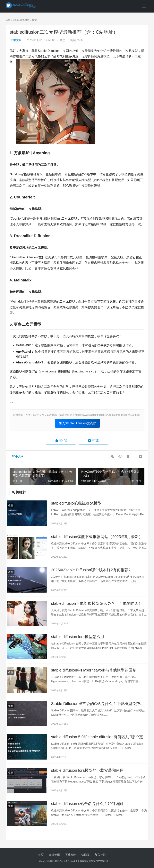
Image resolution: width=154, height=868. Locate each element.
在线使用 (54, 855)
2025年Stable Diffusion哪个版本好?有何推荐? (91, 570)
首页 (8, 20)
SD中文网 (16, 40)
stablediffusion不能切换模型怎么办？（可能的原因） (97, 603)
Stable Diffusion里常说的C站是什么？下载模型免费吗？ (95, 704)
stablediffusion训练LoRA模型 (76, 503)
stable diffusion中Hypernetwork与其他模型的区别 (94, 670)
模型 (63, 40)
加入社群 (100, 855)
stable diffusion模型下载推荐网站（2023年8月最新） (97, 537)
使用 (11, 639)
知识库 (85, 855)
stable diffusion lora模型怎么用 (78, 637)
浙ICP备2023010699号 (98, 861)
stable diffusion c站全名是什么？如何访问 (87, 804)
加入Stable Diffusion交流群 (77, 423)
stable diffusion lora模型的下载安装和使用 (87, 770)
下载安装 (71, 855)
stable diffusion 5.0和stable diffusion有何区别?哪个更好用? (99, 737)
